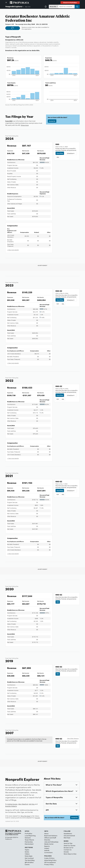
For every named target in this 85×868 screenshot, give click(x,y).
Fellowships (54, 842)
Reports (47, 846)
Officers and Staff (50, 838)
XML (58, 157)
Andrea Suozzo (12, 804)
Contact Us (52, 121)
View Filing (60, 153)
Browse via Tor (69, 848)
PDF (58, 304)
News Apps (29, 856)
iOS (65, 836)
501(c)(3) (20, 40)
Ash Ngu (32, 804)
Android (72, 836)
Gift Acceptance (50, 862)
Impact (47, 848)
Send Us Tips (68, 843)
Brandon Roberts (11, 806)
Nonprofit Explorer (14, 6)
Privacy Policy (49, 864)
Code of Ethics (49, 858)
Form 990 (9, 121)
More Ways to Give (70, 854)
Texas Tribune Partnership (29, 841)
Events (27, 864)
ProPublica (28, 833)
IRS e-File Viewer (26, 816)
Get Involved (29, 858)
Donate (66, 852)
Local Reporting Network (30, 837)
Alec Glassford (23, 804)
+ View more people (13, 250)
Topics (27, 850)
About (46, 833)
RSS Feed (67, 838)
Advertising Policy (50, 860)
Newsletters (68, 833)
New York (28, 7)
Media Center (49, 844)
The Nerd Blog (30, 860)
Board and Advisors (51, 836)
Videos (27, 854)
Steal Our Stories (70, 845)
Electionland (29, 844)
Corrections (48, 852)
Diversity (47, 840)
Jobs (46, 842)
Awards (47, 850)
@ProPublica (29, 862)
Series (27, 852)
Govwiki (37, 818)
